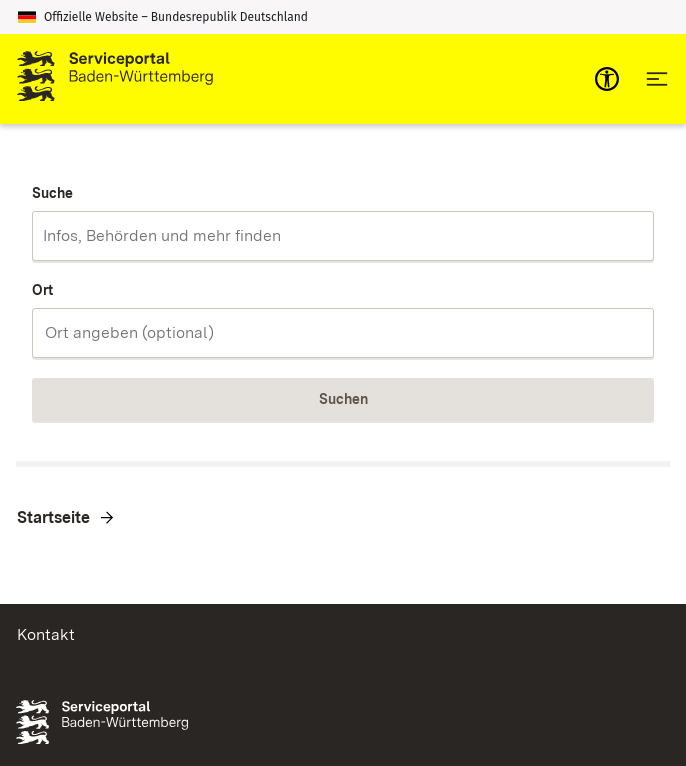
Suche (52, 193)
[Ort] (343, 333)
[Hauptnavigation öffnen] (657, 79)
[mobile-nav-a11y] (607, 79)
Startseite (53, 517)
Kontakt (46, 634)
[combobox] (343, 236)
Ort (42, 290)
